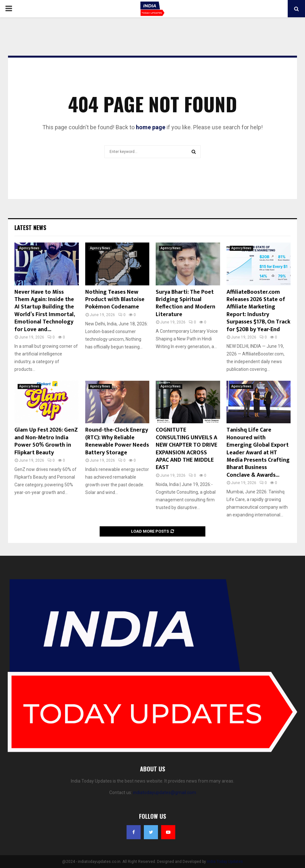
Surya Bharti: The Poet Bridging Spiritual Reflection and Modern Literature (185, 303)
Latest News (30, 227)
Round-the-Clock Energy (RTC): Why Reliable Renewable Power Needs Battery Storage (117, 441)
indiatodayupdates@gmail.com (165, 792)
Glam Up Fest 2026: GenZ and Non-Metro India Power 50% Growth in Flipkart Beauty (46, 441)
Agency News (29, 248)
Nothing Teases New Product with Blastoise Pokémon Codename (115, 300)
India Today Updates (225, 862)
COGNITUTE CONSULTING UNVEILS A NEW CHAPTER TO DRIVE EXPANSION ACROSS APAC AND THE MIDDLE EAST (186, 449)
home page (151, 127)
